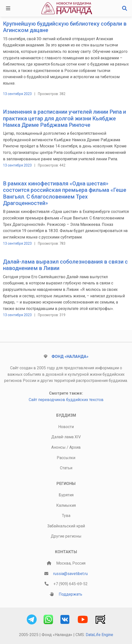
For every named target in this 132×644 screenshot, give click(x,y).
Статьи (66, 468)
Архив (75, 447)
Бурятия (66, 495)
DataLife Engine (99, 635)
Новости (66, 427)
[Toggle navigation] (8, 8)
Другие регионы (66, 536)
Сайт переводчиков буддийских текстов (66, 400)
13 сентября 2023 (17, 94)
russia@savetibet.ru (70, 574)
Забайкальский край (66, 526)
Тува (66, 516)
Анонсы (58, 447)
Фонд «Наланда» (70, 356)
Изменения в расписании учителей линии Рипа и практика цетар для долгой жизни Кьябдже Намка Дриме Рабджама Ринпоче (65, 118)
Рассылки (66, 458)
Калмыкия (66, 505)
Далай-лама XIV (66, 437)
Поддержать (70, 594)
